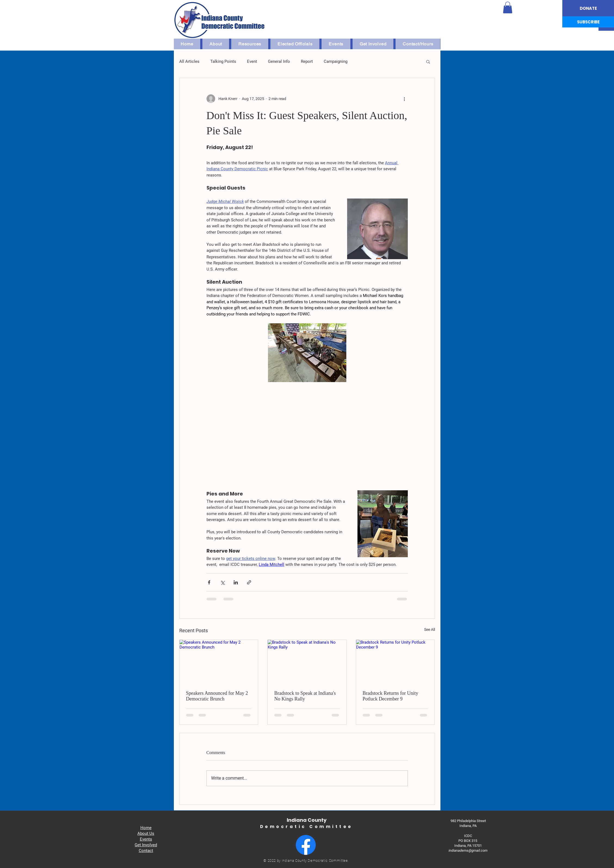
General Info (279, 61)
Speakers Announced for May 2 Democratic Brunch (217, 696)
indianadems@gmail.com (468, 850)
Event (252, 61)
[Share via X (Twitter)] (222, 582)
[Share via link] (249, 582)
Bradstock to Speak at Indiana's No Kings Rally (305, 696)
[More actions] (405, 99)
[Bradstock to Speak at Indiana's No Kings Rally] (307, 662)
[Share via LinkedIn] (236, 582)
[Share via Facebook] (209, 582)
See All (430, 630)
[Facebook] (306, 845)
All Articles (189, 61)
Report (307, 61)
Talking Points (223, 61)
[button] (508, 7)
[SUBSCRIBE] (588, 22)
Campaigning (336, 61)
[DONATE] (588, 8)
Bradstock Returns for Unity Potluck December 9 (390, 696)
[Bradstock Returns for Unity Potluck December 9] (395, 662)
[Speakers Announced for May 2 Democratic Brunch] (219, 662)
